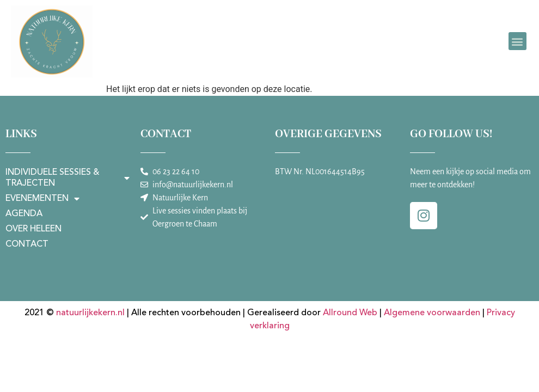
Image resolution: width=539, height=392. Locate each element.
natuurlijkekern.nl (90, 313)
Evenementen (42, 199)
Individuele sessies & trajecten (68, 178)
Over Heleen (33, 229)
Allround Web (350, 313)
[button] (517, 41)
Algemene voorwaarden (432, 313)
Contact (27, 244)
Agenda (24, 214)
